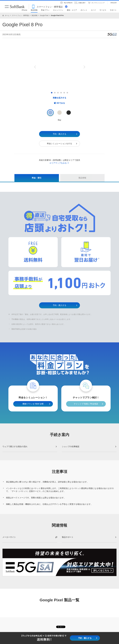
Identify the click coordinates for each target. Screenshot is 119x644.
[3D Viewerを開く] (59, 103)
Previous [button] (35, 67)
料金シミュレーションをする (62, 144)
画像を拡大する (59, 98)
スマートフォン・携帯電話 (20, 15)
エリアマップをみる (59, 163)
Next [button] (84, 67)
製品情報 (34, 15)
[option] (60, 67)
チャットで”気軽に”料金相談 (86, 404)
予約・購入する (65, 134)
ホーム (7, 15)
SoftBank (15, 7)
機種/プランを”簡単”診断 (33, 404)
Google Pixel (44, 15)
